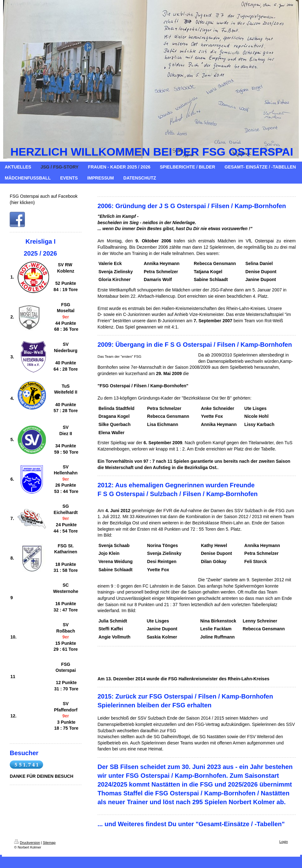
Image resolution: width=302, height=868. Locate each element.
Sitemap (49, 843)
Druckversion (27, 843)
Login (284, 842)
